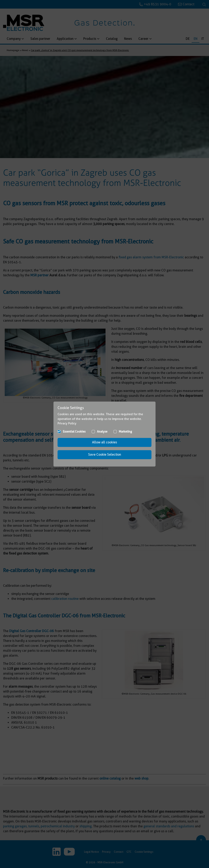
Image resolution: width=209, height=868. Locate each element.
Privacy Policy (67, 423)
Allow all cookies (104, 442)
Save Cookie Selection (105, 455)
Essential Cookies (74, 432)
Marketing (125, 432)
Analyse (102, 432)
